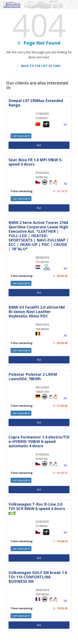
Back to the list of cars (39, 66)
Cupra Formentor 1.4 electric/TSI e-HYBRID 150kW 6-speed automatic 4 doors (39, 441)
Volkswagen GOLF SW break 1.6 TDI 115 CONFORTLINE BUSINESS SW (38, 577)
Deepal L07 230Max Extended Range (36, 103)
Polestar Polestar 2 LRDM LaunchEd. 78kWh (33, 376)
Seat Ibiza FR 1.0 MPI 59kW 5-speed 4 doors (36, 162)
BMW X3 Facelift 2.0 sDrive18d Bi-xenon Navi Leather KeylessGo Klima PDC (37, 312)
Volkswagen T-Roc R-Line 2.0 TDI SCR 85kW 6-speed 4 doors (37, 506)
